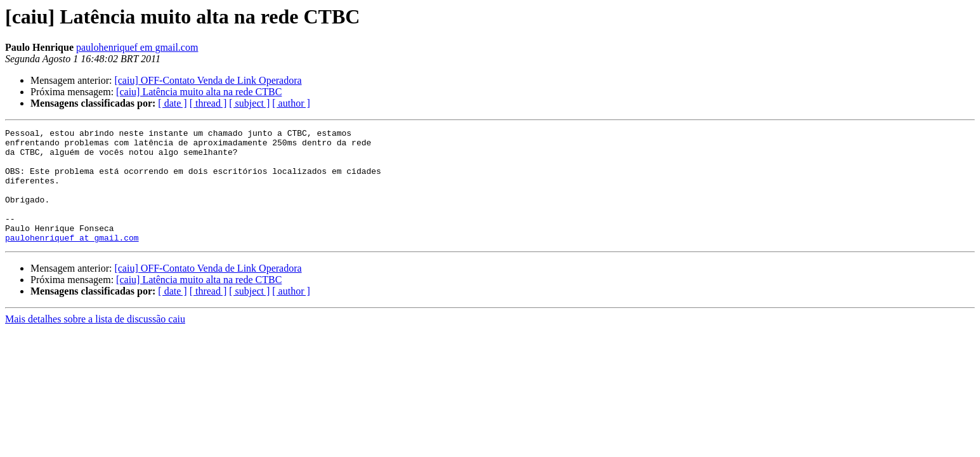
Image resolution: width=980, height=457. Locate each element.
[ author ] (291, 103)
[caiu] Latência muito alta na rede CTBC (199, 92)
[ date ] (172, 103)
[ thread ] (208, 103)
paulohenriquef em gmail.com (137, 47)
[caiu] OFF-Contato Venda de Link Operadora (208, 80)
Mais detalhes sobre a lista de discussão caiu (95, 342)
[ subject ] (249, 103)
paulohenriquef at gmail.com (72, 260)
